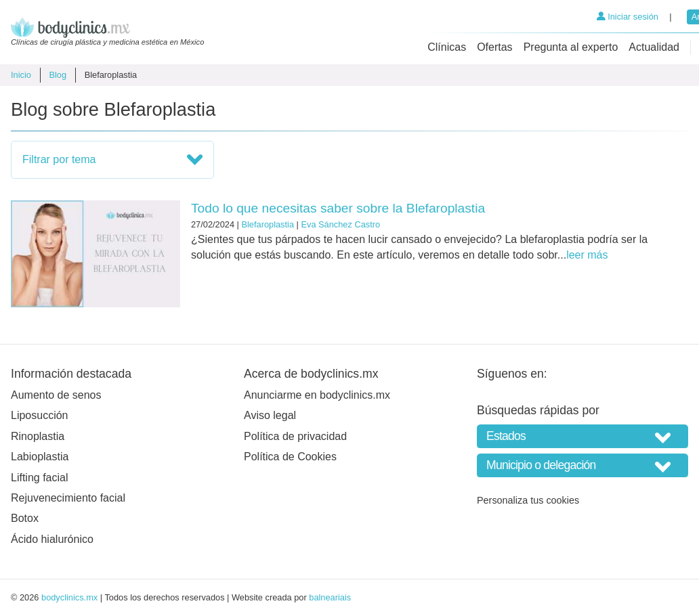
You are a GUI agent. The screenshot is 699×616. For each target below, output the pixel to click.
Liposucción (40, 415)
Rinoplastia (38, 436)
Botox (25, 518)
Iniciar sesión (628, 17)
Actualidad (654, 47)
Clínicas (447, 47)
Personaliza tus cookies (528, 500)
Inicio (21, 75)
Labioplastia (40, 457)
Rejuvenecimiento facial (68, 498)
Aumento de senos (56, 395)
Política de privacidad (295, 436)
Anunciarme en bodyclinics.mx (317, 395)
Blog (58, 75)
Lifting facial (40, 478)
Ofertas (494, 47)
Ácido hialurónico (52, 539)
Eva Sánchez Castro (340, 224)
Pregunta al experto (571, 47)
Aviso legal (270, 415)
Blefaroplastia (268, 224)
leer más (587, 255)
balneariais (330, 597)
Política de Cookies (290, 457)
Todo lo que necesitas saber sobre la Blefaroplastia (338, 208)
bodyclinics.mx (69, 597)
